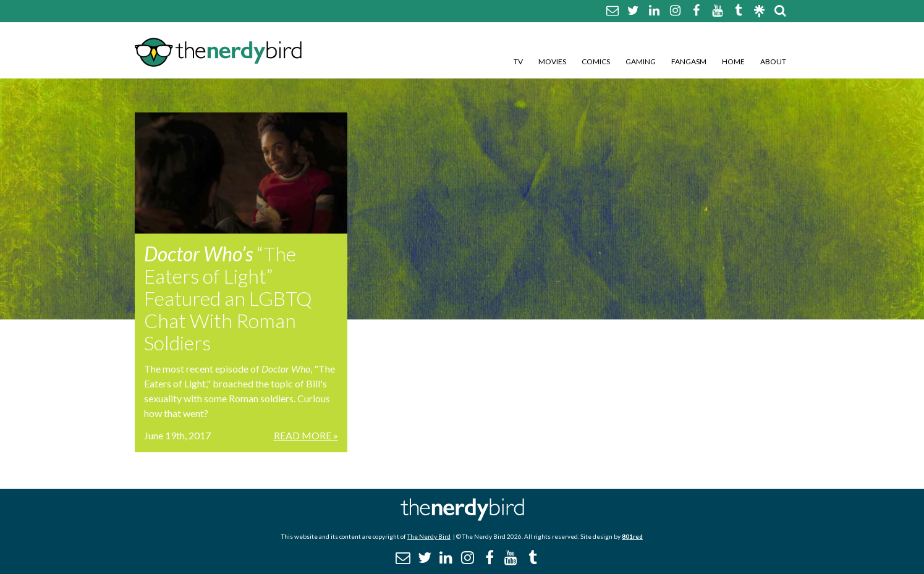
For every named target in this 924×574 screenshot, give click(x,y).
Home (733, 61)
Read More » (306, 435)
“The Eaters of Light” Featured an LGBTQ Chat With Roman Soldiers (228, 298)
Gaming (641, 61)
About (773, 61)
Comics (596, 61)
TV (518, 61)
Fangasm (689, 61)
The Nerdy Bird (429, 536)
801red (632, 536)
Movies (552, 61)
